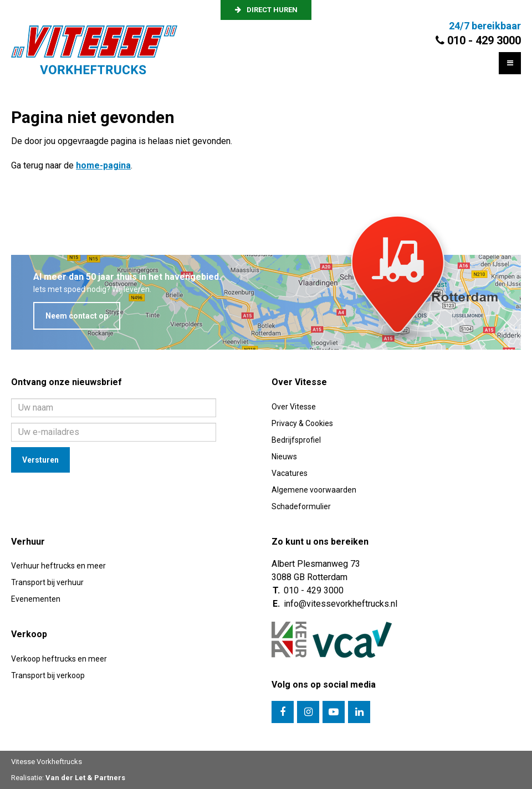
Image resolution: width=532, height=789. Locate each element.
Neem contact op (77, 316)
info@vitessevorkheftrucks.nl (341, 604)
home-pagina (103, 165)
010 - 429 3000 (314, 590)
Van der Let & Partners (85, 778)
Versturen (40, 460)
